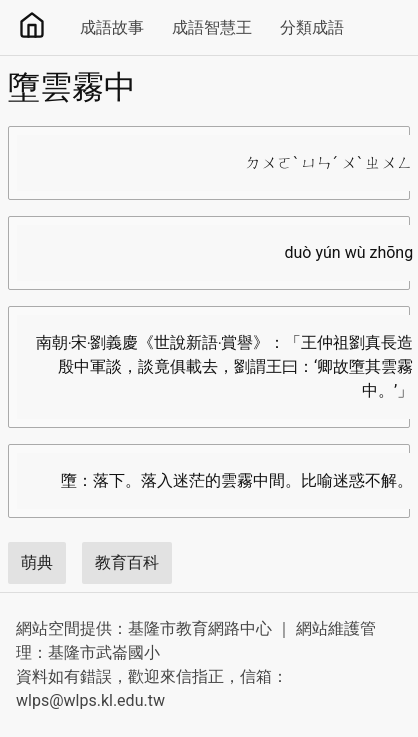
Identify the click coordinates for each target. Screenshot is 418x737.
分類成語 (312, 27)
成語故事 (112, 27)
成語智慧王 (212, 27)
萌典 (37, 562)
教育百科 (127, 562)
